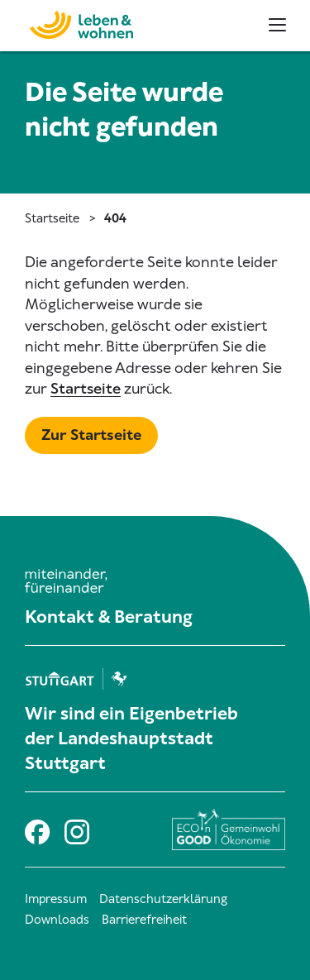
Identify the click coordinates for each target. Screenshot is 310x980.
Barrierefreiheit (144, 920)
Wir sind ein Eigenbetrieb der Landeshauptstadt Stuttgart (131, 739)
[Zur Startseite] (73, 23)
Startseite (52, 218)
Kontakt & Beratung (109, 617)
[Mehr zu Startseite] (91, 436)
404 (115, 218)
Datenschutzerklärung (163, 899)
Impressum (56, 899)
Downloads (57, 920)
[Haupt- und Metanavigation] (277, 25)
